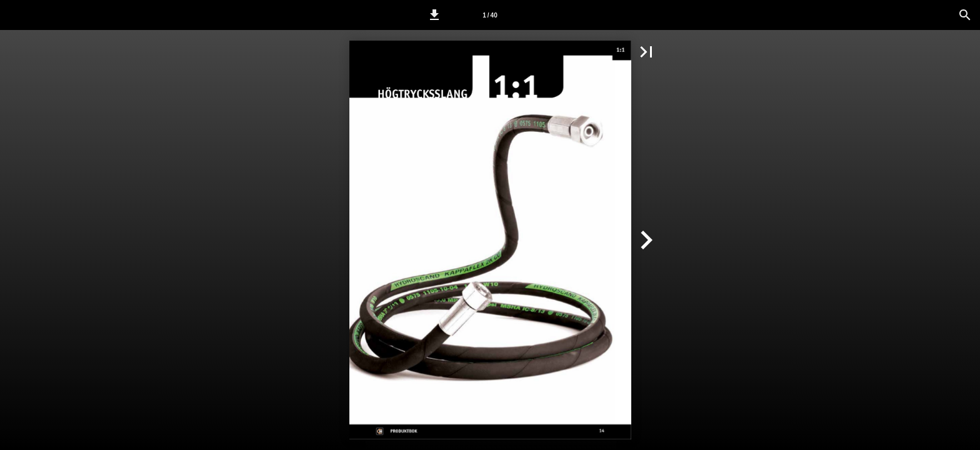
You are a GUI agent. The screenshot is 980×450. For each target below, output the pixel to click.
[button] (434, 15)
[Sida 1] (490, 15)
